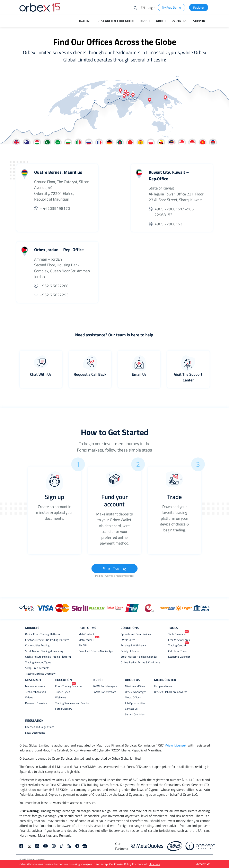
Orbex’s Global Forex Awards (171, 692)
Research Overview (36, 703)
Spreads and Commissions (136, 634)
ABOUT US (132, 680)
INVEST (98, 680)
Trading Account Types (38, 663)
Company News (163, 686)
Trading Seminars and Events (72, 703)
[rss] (69, 846)
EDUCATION (64, 680)
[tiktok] (62, 846)
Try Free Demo (171, 7)
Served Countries (135, 715)
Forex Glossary (64, 709)
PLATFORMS (87, 628)
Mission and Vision (136, 686)
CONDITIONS (130, 628)
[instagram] (54, 846)
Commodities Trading (37, 646)
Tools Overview (177, 634)
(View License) (175, 745)
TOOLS (173, 628)
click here (155, 864)
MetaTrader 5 (86, 640)
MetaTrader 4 (86, 634)
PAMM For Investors (104, 692)
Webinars (61, 698)
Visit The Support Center (188, 377)
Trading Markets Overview (40, 674)
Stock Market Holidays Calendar (139, 657)
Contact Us (131, 709)
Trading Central (177, 646)
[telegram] (77, 846)
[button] (143, 8)
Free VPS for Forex (179, 640)
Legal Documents (35, 733)
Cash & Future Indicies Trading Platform (48, 657)
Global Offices (133, 698)
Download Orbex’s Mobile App (96, 651)
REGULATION (34, 721)
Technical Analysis (36, 692)
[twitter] (29, 846)
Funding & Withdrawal (134, 646)
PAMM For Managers (105, 686)
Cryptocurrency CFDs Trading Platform (47, 640)
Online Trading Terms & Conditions (140, 663)
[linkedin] (37, 846)
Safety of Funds (130, 651)
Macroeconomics (35, 686)
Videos (29, 698)
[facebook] (22, 846)
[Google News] (85, 846)
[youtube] (46, 846)
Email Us (139, 374)
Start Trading (114, 568)
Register (199, 7)
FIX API (83, 646)
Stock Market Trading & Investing (44, 651)
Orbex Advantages (136, 692)
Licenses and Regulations (40, 727)
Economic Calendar (179, 657)
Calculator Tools (177, 651)
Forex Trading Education (69, 686)
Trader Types (63, 692)
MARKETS (32, 628)
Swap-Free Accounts (37, 668)
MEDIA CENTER (165, 680)
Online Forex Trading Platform (42, 634)
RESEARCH (33, 680)
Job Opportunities (135, 703)
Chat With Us (41, 374)
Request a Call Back (90, 374)
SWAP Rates (128, 640)
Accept (203, 864)
